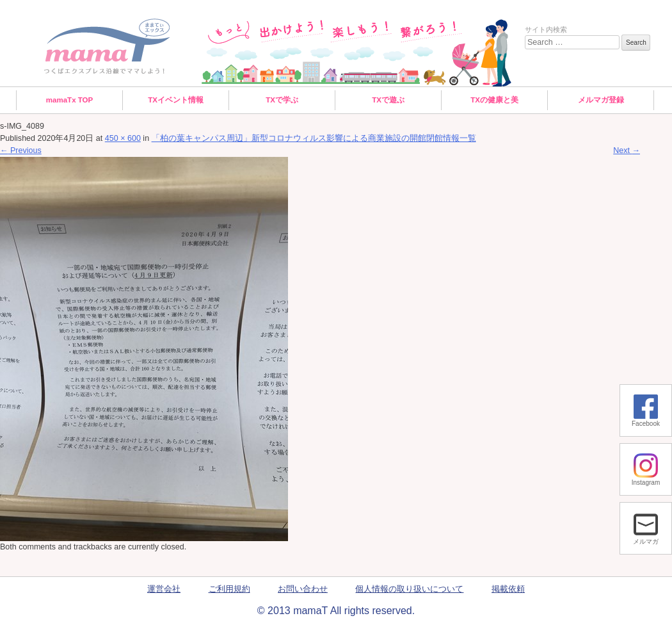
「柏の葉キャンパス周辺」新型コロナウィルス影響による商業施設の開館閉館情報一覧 (314, 138)
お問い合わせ (303, 589)
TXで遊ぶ (388, 100)
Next (627, 150)
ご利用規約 (229, 589)
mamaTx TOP (70, 100)
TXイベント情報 (176, 100)
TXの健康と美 (494, 100)
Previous (21, 150)
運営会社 (164, 589)
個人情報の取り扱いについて (409, 589)
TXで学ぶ (282, 100)
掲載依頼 (508, 589)
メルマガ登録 (601, 100)
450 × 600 (123, 138)
